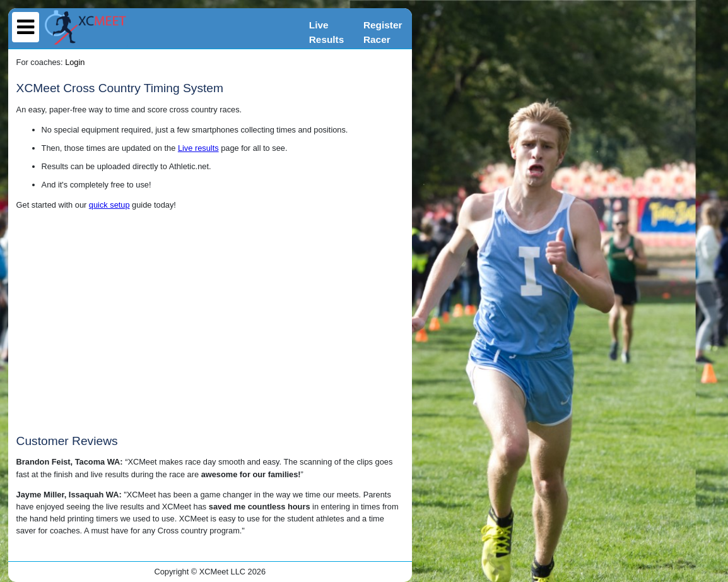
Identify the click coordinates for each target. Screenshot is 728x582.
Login (75, 62)
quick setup (109, 205)
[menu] (26, 27)
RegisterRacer (383, 32)
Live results (198, 148)
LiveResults (326, 32)
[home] (86, 27)
